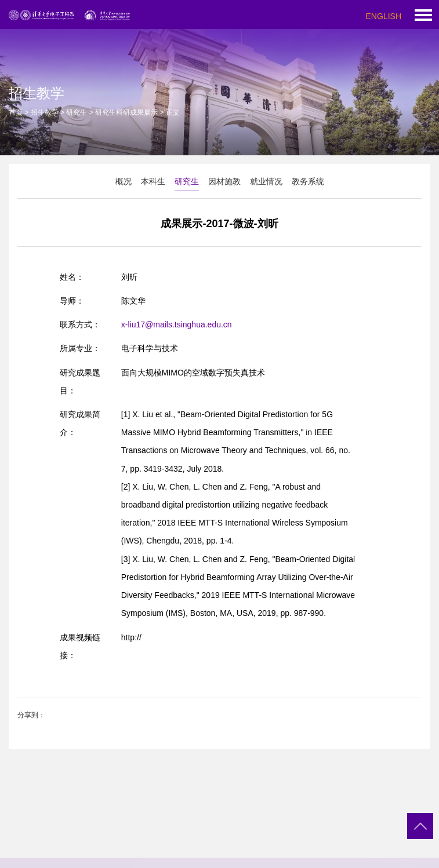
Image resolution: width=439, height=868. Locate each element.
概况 (124, 181)
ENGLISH (384, 16)
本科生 (153, 181)
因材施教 (224, 181)
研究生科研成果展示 (126, 112)
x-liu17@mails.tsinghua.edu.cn (177, 324)
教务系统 (308, 181)
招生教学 (45, 112)
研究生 (77, 112)
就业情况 (266, 181)
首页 (16, 112)
